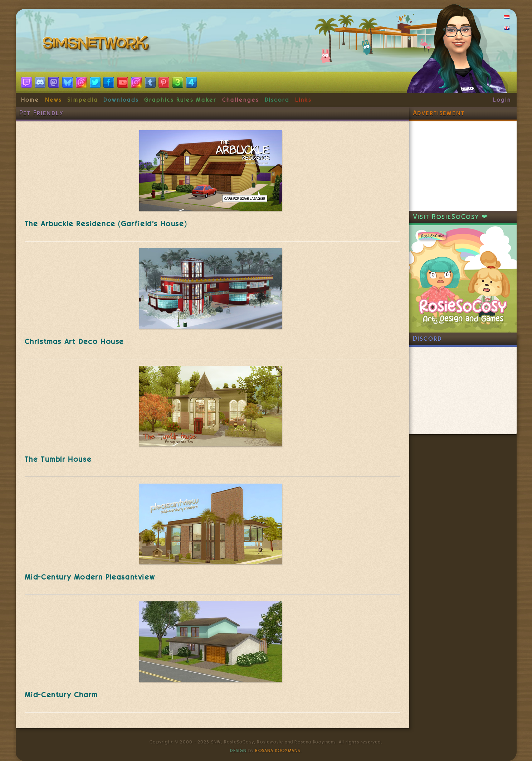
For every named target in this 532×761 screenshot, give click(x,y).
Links (304, 100)
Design (238, 751)
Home (30, 100)
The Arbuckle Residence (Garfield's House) (106, 224)
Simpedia (82, 100)
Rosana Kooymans (278, 751)
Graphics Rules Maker (180, 100)
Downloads (121, 100)
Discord (277, 100)
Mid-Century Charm (61, 695)
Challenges (241, 100)
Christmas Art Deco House (74, 341)
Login (502, 100)
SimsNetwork (97, 45)
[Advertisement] (463, 166)
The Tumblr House (58, 459)
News (53, 100)
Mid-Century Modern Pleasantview (90, 577)
